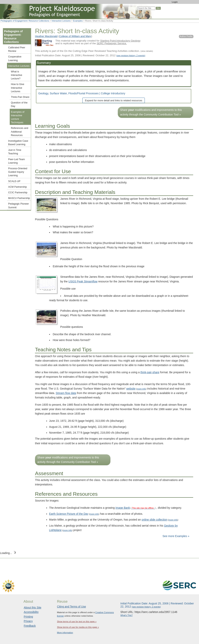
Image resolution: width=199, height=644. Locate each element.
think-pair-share (150, 372)
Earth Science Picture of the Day (69, 514)
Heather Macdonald (46, 36)
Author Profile (186, 36)
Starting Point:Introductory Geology (120, 41)
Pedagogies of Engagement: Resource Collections (25, 21)
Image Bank (123, 508)
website (131, 389)
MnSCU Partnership (19, 198)
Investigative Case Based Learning (18, 143)
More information (65, 633)
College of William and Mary (75, 36)
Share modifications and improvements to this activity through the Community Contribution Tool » (151, 112)
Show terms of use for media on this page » (78, 627)
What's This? (126, 615)
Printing (28, 617)
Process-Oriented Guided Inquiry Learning (18, 172)
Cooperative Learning (15, 58)
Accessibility (31, 612)
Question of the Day (19, 104)
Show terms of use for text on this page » (77, 621)
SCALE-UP (14, 181)
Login (175, 2)
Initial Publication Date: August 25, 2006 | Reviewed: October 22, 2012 (90, 55)
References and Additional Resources (20, 132)
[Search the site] (146, 8)
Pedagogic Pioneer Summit (18, 206)
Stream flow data (66, 393)
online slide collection (154, 520)
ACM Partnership (17, 187)
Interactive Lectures (61, 21)
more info (141, 389)
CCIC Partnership (18, 193)
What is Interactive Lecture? (17, 75)
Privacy (28, 621)
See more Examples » (176, 536)
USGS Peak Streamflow (83, 281)
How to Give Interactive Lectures (18, 88)
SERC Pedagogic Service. (112, 43)
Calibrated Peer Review (17, 49)
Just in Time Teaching (15, 152)
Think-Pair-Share (20, 97)
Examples (78, 21)
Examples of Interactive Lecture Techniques (18, 117)
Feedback (30, 626)
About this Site (32, 608)
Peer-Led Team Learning (17, 161)
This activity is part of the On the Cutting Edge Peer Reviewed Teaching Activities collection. (94, 51)
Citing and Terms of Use (71, 607)
